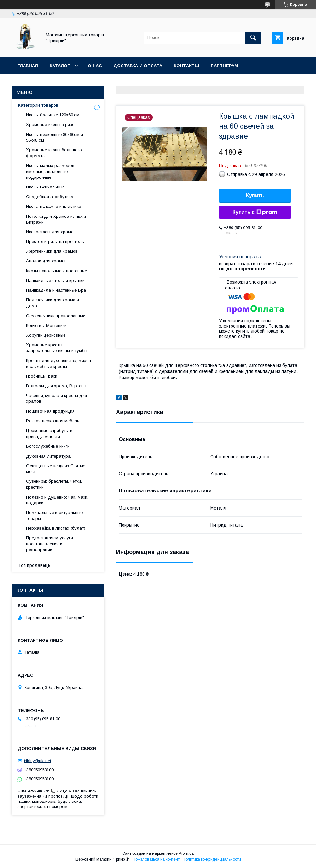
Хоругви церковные (46, 335)
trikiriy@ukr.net (37, 761)
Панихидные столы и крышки (55, 281)
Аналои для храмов (46, 261)
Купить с (255, 212)
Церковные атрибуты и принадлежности (49, 434)
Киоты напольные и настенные (57, 271)
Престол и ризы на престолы (55, 242)
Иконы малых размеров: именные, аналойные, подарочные (51, 171)
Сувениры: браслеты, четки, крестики (54, 484)
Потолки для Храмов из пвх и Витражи (56, 219)
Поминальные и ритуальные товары (54, 515)
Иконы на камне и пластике (54, 206)
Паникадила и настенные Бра (56, 290)
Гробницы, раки (42, 376)
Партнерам (224, 66)
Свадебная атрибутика (50, 197)
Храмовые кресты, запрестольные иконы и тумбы (57, 348)
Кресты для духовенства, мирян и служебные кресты (59, 363)
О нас (95, 66)
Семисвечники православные (56, 316)
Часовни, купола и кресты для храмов (57, 398)
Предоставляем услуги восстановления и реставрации (49, 544)
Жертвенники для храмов (52, 251)
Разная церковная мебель (53, 421)
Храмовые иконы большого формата (54, 153)
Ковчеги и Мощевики (46, 325)
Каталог (60, 66)
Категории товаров (38, 105)
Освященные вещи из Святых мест (56, 469)
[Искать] (253, 38)
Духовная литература (48, 456)
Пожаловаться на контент (156, 859)
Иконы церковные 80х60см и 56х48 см (54, 137)
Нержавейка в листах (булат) (56, 528)
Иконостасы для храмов (51, 232)
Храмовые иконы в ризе (50, 124)
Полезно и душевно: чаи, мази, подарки (57, 500)
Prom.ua (186, 853)
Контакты (186, 66)
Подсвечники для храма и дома (53, 303)
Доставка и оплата (138, 66)
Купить (255, 195)
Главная (28, 66)
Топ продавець (34, 565)
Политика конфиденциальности (212, 859)
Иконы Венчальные (45, 187)
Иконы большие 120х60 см (53, 115)
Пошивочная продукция (50, 411)
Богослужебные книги (48, 446)
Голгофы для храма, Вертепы (56, 386)
